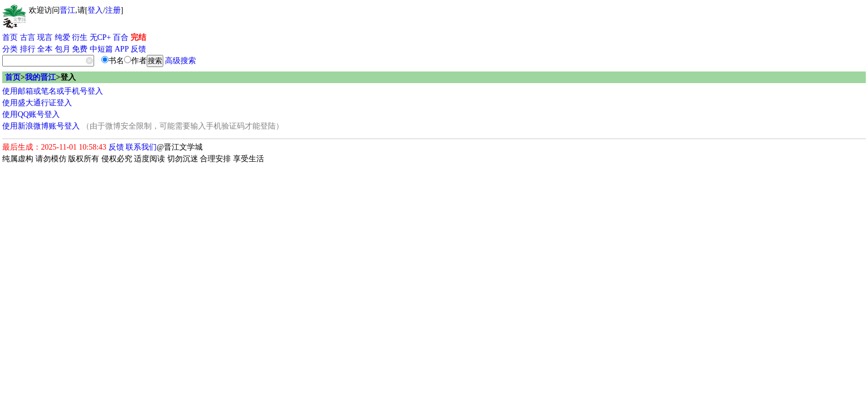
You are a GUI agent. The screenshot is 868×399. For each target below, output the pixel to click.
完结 (138, 37)
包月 (63, 49)
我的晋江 (40, 77)
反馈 (138, 49)
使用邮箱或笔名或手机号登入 (53, 91)
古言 (28, 37)
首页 (10, 37)
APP (122, 49)
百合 (121, 37)
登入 (95, 10)
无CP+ (100, 37)
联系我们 (141, 147)
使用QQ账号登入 (31, 114)
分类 (10, 49)
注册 (113, 10)
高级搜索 (180, 61)
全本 (45, 49)
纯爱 (63, 37)
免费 (80, 49)
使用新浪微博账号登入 (41, 126)
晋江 (68, 10)
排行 (28, 49)
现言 (45, 37)
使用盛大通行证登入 (37, 103)
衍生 (80, 37)
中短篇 (101, 49)
